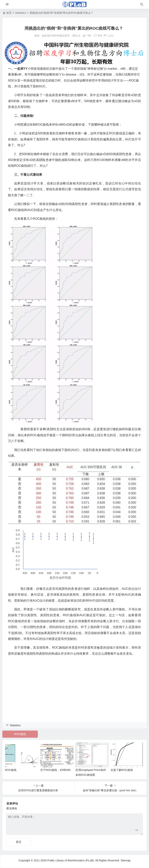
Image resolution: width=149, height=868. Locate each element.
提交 (19, 842)
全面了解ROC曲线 (122, 770)
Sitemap (125, 860)
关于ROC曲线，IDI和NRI (55, 770)
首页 (9, 13)
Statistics (21, 13)
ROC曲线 (20, 734)
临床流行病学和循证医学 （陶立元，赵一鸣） (68, 36)
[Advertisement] (74, 694)
